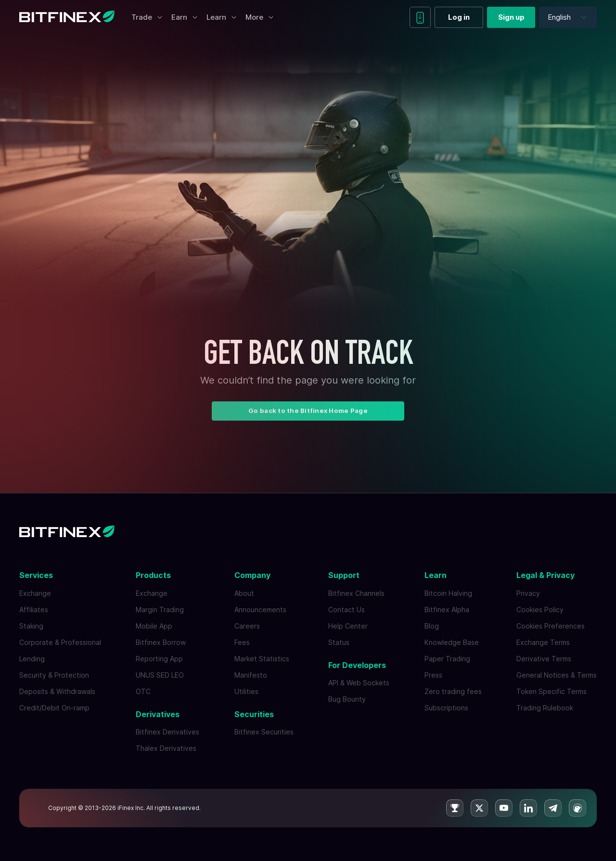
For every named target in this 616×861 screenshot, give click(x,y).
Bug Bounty (347, 699)
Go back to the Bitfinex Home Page (308, 411)
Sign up (511, 17)
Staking (31, 626)
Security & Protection (54, 675)
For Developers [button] (357, 665)
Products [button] (153, 575)
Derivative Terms (544, 659)
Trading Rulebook (545, 708)
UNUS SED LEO (160, 675)
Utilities (246, 691)
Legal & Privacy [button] (545, 575)
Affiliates (34, 610)
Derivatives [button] (158, 714)
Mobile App (154, 626)
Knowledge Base (452, 642)
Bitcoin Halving (448, 593)
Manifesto (251, 675)
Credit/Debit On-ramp (54, 708)
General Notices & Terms (557, 675)
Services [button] (36, 575)
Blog (432, 626)
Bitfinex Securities (264, 732)
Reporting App (159, 659)
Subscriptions (446, 708)
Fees (242, 642)
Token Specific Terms (552, 691)
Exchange (35, 593)
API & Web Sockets (359, 683)
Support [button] (344, 575)
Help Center (348, 626)
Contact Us (346, 610)
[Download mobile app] (420, 17)
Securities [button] (254, 714)
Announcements (260, 610)
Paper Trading (447, 659)
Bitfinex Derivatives (167, 732)
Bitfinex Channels (356, 593)
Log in (459, 17)
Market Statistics (262, 659)
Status (339, 642)
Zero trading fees (453, 691)
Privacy (528, 593)
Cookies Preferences (551, 626)
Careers (247, 626)
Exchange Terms (543, 642)
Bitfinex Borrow (161, 642)
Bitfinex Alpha (447, 610)
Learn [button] (436, 575)
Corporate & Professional (60, 642)
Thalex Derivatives (166, 748)
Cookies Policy (540, 610)
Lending (32, 659)
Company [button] (252, 575)
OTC (143, 691)
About (244, 593)
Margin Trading (160, 610)
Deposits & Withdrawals (57, 691)
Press (433, 675)
